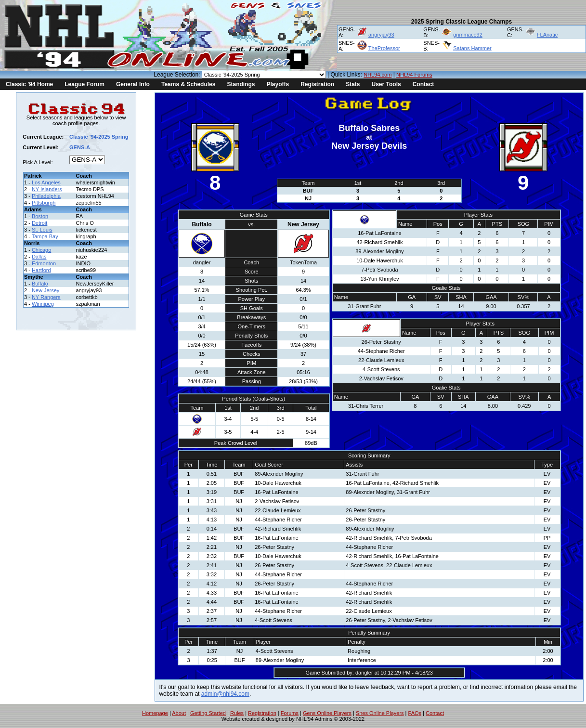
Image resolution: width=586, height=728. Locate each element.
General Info (133, 84)
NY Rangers (46, 297)
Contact (423, 84)
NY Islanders (47, 189)
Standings (241, 84)
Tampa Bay (45, 236)
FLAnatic (547, 35)
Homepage (155, 713)
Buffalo (40, 284)
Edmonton (44, 263)
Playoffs (278, 84)
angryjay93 (381, 35)
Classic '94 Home (29, 84)
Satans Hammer (472, 48)
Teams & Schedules (189, 84)
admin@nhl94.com (225, 694)
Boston (40, 216)
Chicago (41, 250)
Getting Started (208, 713)
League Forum (85, 84)
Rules (237, 713)
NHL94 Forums (414, 75)
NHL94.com (378, 75)
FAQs (415, 713)
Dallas (39, 257)
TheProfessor (384, 48)
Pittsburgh (44, 203)
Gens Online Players (327, 713)
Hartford (41, 270)
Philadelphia (46, 196)
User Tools (386, 84)
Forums (290, 713)
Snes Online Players (380, 713)
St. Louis (42, 230)
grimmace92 (468, 35)
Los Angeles (46, 182)
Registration (317, 84)
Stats (353, 84)
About (179, 713)
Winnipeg (43, 304)
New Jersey (46, 290)
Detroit (39, 223)
